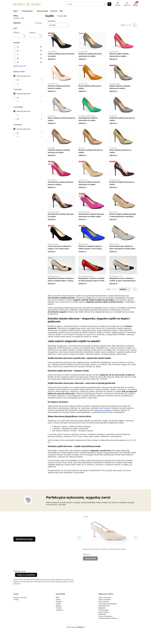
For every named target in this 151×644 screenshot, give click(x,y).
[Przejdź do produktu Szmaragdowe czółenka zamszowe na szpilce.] (92, 105)
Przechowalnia (103, 610)
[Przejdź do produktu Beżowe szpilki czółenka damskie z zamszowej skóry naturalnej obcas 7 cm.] (123, 201)
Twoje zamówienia (105, 600)
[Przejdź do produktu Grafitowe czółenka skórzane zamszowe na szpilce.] (92, 41)
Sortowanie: (52, 21)
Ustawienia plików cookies (107, 618)
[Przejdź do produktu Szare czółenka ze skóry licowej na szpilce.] (61, 105)
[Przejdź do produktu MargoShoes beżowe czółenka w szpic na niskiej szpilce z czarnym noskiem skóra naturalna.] (61, 265)
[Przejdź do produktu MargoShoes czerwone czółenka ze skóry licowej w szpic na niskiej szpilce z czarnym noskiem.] (92, 265)
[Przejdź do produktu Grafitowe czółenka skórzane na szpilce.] (123, 105)
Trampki (59, 608)
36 (18, 51)
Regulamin (102, 608)
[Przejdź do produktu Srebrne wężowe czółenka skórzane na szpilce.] (123, 73)
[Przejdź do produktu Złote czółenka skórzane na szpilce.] (123, 137)
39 (18, 62)
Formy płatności (104, 602)
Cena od (16, 32)
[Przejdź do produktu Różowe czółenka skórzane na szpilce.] (92, 137)
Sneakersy (59, 610)
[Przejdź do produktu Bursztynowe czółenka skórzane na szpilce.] (61, 201)
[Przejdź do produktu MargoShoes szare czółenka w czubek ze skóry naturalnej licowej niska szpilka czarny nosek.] (123, 265)
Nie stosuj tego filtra (23, 76)
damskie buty (62, 346)
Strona (123, 25)
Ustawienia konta (104, 606)
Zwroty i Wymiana (104, 597)
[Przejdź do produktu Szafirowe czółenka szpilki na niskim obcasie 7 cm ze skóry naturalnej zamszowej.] (92, 233)
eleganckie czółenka (103, 410)
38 (18, 58)
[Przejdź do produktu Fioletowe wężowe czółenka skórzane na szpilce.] (61, 137)
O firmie (16, 600)
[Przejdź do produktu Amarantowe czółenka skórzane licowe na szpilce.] (61, 169)
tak (18, 80)
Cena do (32, 32)
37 (18, 54)
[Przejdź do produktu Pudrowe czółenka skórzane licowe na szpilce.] (61, 73)
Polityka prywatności (105, 616)
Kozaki (58, 600)
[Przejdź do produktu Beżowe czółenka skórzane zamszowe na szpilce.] (92, 169)
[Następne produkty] (125, 289)
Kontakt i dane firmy (20, 597)
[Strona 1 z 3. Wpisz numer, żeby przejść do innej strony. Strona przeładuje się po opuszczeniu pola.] (127, 25)
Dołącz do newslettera (26, 575)
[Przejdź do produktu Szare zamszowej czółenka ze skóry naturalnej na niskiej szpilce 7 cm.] (123, 233)
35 (18, 47)
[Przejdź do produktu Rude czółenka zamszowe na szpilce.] (92, 73)
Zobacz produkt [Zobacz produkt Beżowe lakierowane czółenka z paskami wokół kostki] (90, 558)
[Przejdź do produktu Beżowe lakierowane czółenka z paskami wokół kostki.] (107, 531)
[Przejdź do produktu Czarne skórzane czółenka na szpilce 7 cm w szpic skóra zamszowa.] (61, 233)
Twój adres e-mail (19, 571)
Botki (58, 597)
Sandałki (59, 602)
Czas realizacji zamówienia (107, 604)
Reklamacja (102, 614)
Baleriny (59, 606)
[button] (109, 4)
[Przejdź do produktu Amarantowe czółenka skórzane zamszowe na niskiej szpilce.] (92, 201)
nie (18, 84)
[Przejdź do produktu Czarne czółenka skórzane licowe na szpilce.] (61, 41)
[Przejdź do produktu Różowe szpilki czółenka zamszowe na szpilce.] (123, 41)
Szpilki (58, 604)
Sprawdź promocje (24, 539)
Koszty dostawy (104, 612)
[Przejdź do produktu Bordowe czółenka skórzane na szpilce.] (123, 169)
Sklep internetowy (75, 627)
